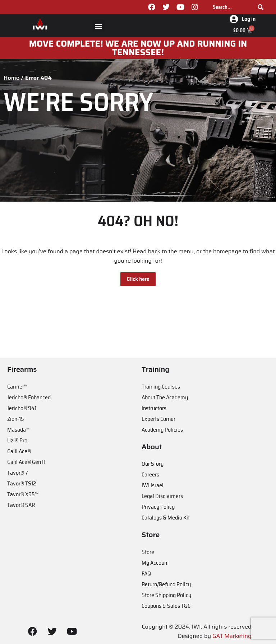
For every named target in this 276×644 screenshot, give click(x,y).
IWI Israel (153, 485)
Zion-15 (16, 419)
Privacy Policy (158, 507)
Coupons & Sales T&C (166, 606)
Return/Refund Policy (166, 584)
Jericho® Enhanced (29, 397)
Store (148, 552)
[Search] (261, 7)
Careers (150, 474)
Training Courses (161, 387)
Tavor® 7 (18, 473)
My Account (155, 563)
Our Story (153, 464)
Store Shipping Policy (166, 595)
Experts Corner (158, 419)
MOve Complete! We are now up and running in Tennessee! (138, 48)
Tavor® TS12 (22, 483)
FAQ (146, 574)
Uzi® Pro (17, 440)
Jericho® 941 (22, 408)
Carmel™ (17, 387)
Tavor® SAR (21, 505)
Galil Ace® (19, 451)
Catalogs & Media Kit (166, 518)
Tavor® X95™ (23, 494)
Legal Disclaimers (162, 496)
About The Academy (165, 397)
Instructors (154, 408)
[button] (99, 26)
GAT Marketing (232, 636)
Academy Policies (162, 430)
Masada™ (18, 430)
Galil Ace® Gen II (26, 462)
